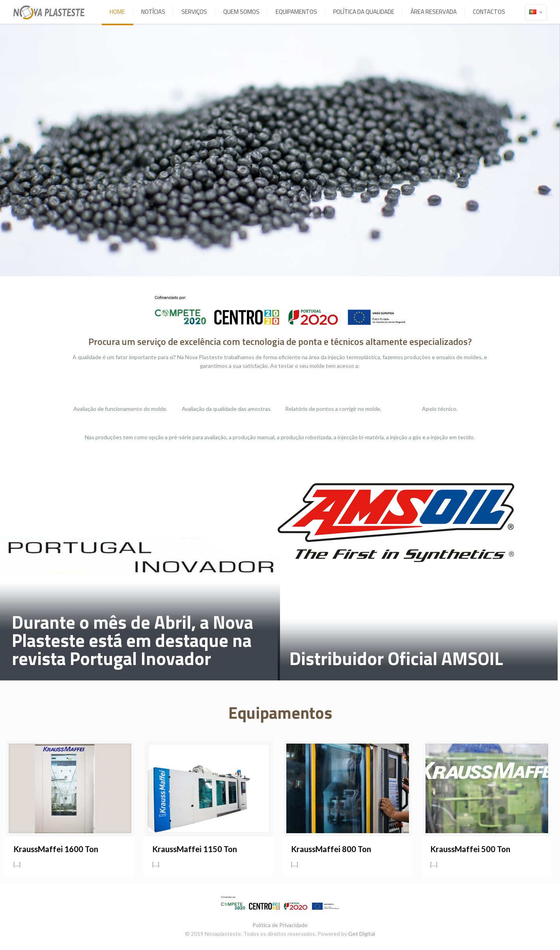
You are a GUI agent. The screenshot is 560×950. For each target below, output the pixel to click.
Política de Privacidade (280, 925)
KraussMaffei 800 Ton (331, 849)
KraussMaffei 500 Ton (470, 849)
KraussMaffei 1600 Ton (56, 849)
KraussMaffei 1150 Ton (195, 849)
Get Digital (362, 934)
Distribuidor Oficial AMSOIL (396, 658)
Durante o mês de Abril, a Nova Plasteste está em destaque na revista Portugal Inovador (133, 640)
